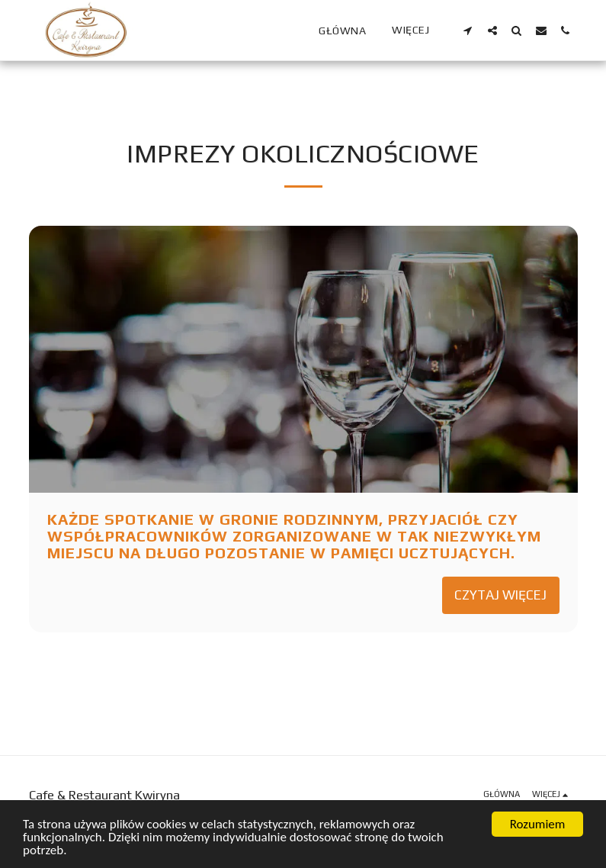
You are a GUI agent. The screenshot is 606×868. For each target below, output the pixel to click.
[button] (468, 30)
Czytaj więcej (500, 595)
